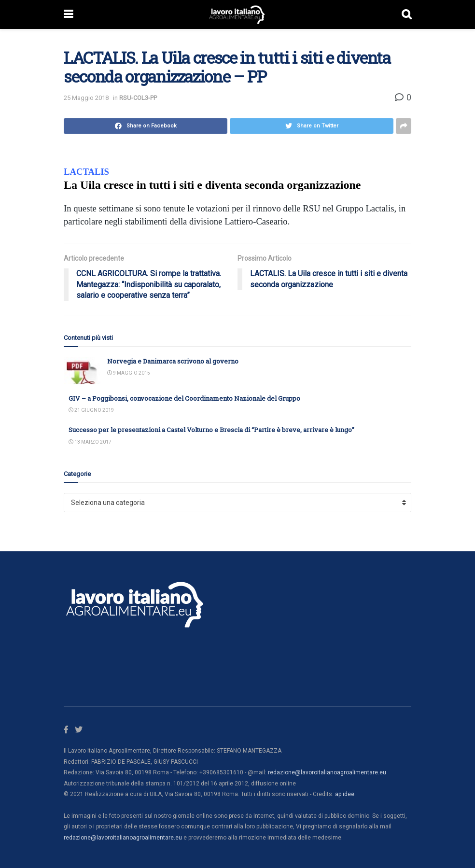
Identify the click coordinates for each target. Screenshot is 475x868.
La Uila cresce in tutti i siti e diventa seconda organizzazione (212, 185)
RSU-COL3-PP (138, 98)
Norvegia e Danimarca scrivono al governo (173, 361)
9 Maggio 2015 (129, 373)
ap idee (345, 794)
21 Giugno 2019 (91, 410)
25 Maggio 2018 (86, 98)
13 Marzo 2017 (90, 442)
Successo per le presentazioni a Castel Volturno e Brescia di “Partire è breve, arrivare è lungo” (211, 430)
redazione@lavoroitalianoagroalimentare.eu (327, 772)
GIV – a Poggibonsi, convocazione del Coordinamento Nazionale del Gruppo (184, 398)
